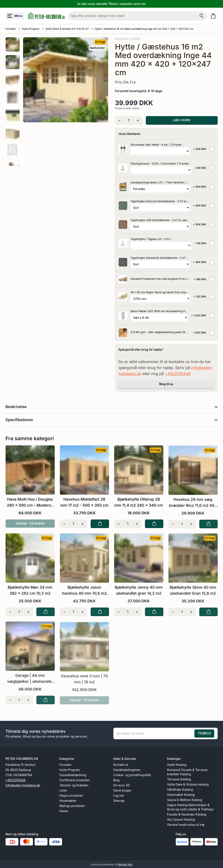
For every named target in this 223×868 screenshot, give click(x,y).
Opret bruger (122, 790)
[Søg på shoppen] (202, 16)
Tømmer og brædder (74, 785)
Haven (64, 811)
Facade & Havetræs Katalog (187, 814)
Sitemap (119, 801)
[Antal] (129, 120)
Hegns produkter (71, 795)
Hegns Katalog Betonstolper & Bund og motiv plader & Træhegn (191, 807)
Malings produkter (72, 806)
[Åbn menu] (15, 16)
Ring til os (166, 384)
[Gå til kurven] (214, 16)
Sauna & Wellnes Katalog (185, 800)
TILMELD (204, 733)
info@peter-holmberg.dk (23, 785)
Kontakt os (121, 765)
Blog (117, 780)
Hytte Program (31, 29)
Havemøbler (68, 801)
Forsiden (11, 29)
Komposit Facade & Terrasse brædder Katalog (187, 772)
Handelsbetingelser (127, 770)
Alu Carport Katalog (181, 819)
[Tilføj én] (138, 120)
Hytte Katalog (177, 765)
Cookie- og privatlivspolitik (132, 775)
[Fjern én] (120, 120)
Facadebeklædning (73, 775)
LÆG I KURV (182, 120)
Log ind (119, 795)
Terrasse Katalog (179, 779)
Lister (63, 790)
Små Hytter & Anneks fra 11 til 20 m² (67, 29)
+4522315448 (178, 374)
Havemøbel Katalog (181, 795)
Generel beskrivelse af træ (186, 825)
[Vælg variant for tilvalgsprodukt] (160, 151)
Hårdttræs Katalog (180, 789)
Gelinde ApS (125, 864)
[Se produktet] (123, 149)
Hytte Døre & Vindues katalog (188, 784)
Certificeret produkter (75, 780)
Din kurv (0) (122, 785)
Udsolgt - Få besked (30, 529)
